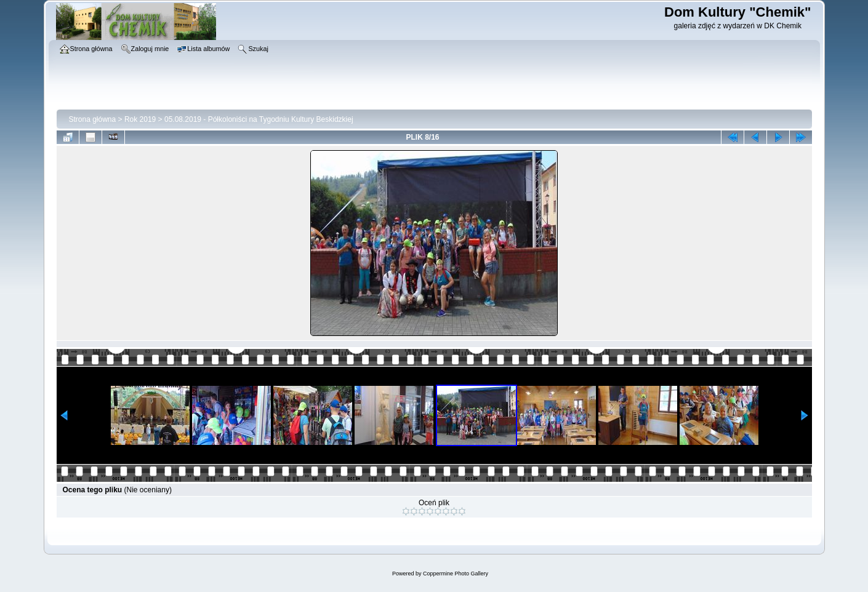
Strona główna (93, 119)
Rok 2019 (140, 119)
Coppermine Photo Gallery (456, 574)
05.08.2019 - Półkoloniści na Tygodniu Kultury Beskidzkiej (259, 119)
